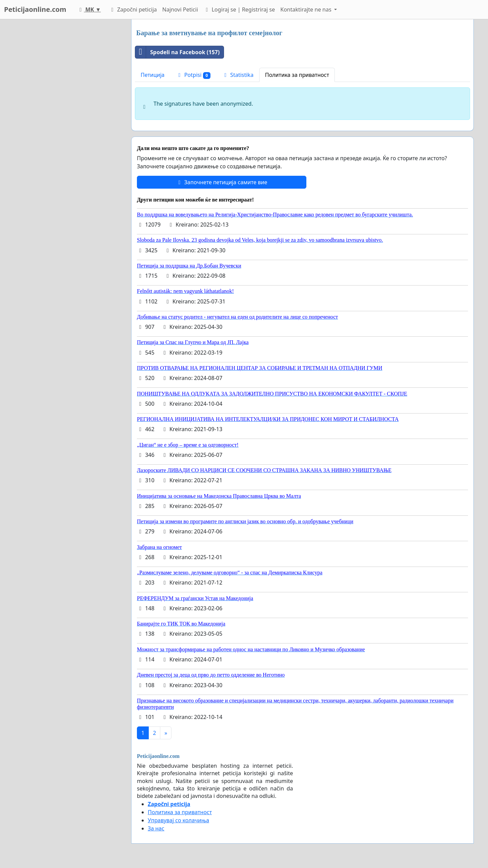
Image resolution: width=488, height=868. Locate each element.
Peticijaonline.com (35, 9)
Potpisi (194, 75)
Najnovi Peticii (180, 9)
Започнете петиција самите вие (221, 182)
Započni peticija (133, 9)
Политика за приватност (297, 75)
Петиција (153, 75)
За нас (156, 828)
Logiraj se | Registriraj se (239, 9)
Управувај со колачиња (178, 820)
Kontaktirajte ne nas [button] (307, 9)
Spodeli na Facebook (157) (177, 52)
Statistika (238, 75)
